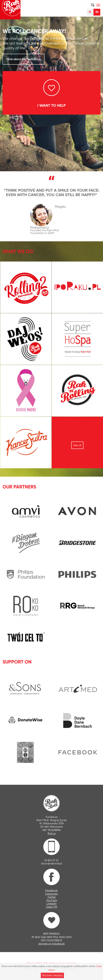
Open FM (51, 907)
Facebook (51, 890)
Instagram (52, 894)
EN (97, 12)
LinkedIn (52, 904)
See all (77, 445)
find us (52, 833)
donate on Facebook (52, 944)
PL (90, 12)
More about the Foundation (24, 59)
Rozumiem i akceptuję (52, 975)
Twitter (52, 897)
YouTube (52, 900)
